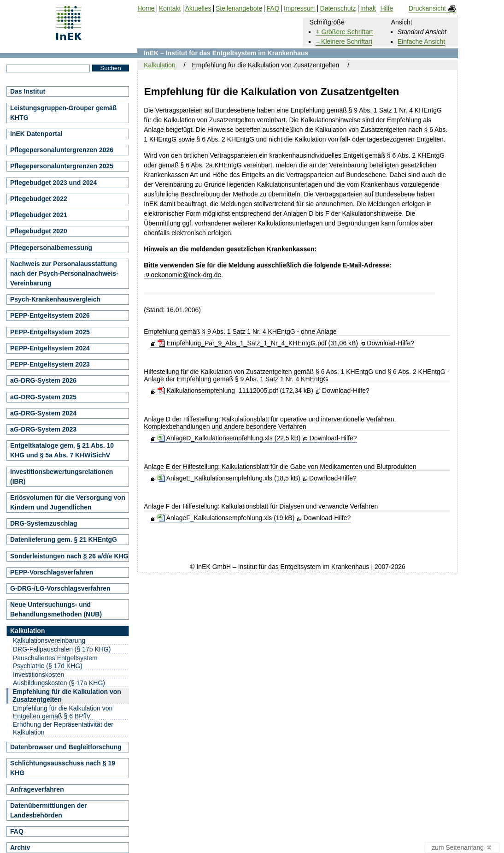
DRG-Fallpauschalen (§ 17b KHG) (62, 649)
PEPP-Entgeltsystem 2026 (50, 315)
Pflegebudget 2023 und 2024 (53, 183)
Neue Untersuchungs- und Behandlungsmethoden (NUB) (56, 609)
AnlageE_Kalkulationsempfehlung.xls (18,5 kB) (229, 478)
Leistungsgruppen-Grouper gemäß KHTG (63, 113)
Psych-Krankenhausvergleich (55, 299)
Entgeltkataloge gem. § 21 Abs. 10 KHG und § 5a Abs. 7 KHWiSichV (62, 450)
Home (146, 9)
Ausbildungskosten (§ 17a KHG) (59, 683)
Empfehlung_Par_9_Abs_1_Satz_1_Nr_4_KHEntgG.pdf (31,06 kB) (258, 343)
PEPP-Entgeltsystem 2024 (50, 348)
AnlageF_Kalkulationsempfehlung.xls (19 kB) (226, 518)
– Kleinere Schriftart (344, 41)
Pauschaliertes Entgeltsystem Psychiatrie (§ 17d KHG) (55, 662)
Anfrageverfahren (37, 789)
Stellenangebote (239, 9)
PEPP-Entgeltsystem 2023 (50, 364)
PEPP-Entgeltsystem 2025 (50, 332)
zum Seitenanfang (462, 848)
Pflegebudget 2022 (39, 199)
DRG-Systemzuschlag (44, 523)
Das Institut (28, 91)
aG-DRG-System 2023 (43, 429)
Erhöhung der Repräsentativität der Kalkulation (63, 728)
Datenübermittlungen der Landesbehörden (48, 810)
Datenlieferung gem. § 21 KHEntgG (64, 539)
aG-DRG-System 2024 (43, 413)
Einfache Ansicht (422, 41)
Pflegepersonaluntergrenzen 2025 (62, 166)
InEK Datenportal (36, 134)
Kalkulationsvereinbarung (49, 640)
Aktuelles (198, 9)
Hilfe (387, 9)
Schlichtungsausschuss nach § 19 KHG (63, 768)
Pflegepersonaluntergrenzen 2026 (62, 150)
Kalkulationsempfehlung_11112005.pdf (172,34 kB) (235, 391)
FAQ (17, 831)
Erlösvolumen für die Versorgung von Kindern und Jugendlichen (68, 502)
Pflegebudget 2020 (39, 231)
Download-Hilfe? (390, 343)
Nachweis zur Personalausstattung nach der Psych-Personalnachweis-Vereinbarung (64, 273)
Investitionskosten (38, 675)
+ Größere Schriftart (344, 32)
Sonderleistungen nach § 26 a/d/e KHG (69, 556)
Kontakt (170, 9)
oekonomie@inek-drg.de (186, 275)
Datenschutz (338, 9)
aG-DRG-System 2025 (43, 397)
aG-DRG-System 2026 (43, 380)
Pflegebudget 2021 (39, 215)
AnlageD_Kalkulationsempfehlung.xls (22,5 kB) (229, 438)
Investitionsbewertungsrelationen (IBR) (62, 477)
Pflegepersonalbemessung (51, 248)
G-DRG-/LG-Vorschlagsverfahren (60, 588)
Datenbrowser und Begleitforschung (66, 747)
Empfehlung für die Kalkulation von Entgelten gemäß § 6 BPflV (63, 712)
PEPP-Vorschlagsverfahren (52, 572)
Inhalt (368, 9)
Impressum (300, 9)
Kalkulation (160, 65)
